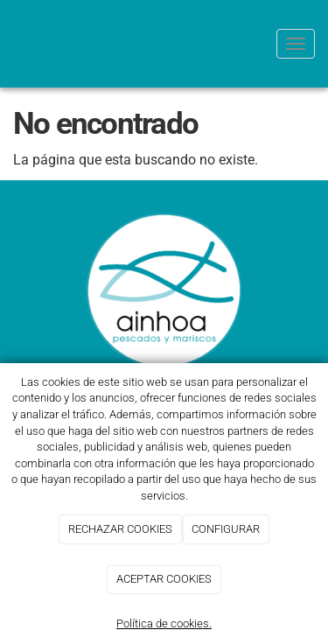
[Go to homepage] (9, 44)
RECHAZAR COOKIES (120, 529)
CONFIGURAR (226, 529)
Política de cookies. (164, 623)
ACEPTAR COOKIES (164, 579)
